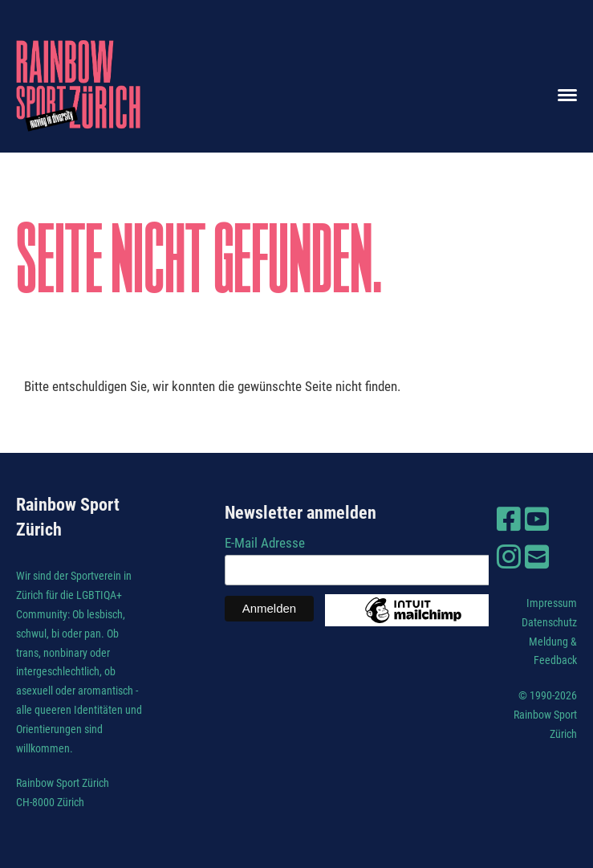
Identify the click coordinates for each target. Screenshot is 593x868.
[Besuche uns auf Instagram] (509, 557)
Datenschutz (549, 622)
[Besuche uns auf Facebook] (509, 520)
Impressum (552, 603)
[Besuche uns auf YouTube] (537, 520)
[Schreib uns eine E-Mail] (537, 557)
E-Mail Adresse (265, 543)
